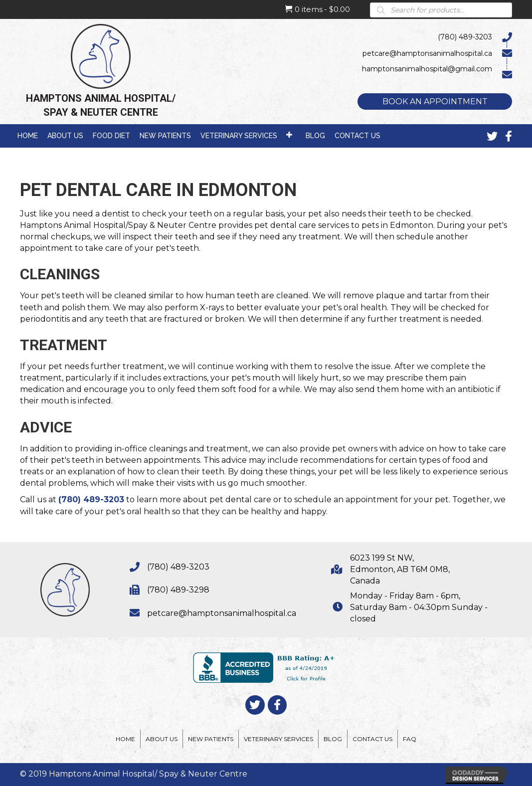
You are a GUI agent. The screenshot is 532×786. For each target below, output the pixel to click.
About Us (162, 739)
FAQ (410, 739)
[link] (28, 135)
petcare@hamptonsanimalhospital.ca (222, 613)
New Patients (211, 739)
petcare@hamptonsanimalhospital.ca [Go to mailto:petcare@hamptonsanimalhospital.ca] (427, 53)
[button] (435, 101)
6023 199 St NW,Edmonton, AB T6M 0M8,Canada (400, 569)
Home (125, 739)
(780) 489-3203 (91, 499)
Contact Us (372, 739)
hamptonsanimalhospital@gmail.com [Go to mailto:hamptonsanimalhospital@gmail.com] (427, 69)
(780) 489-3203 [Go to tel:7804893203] (465, 37)
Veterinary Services (278, 739)
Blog (333, 739)
